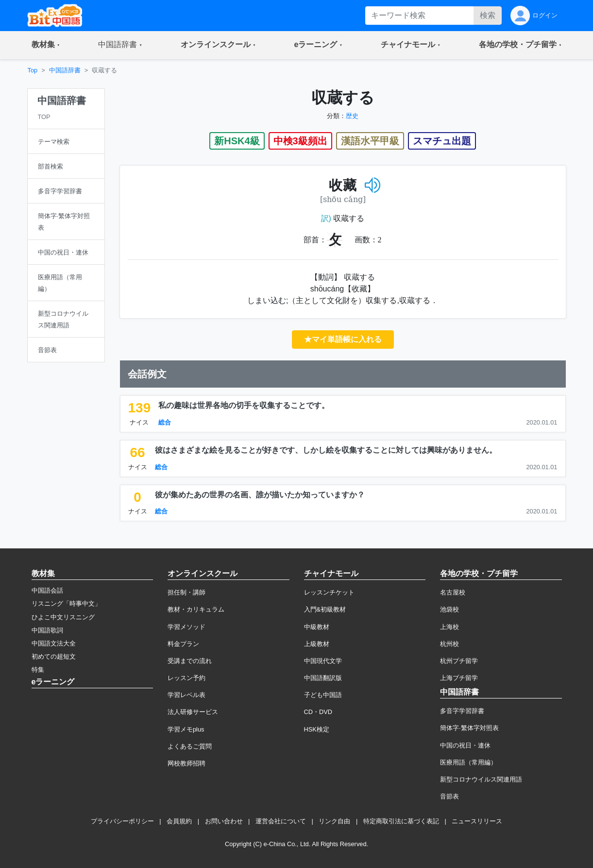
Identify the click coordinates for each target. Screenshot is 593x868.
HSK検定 (317, 729)
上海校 (449, 627)
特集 (38, 670)
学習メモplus (186, 729)
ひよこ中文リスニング (63, 617)
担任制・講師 (186, 592)
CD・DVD (318, 712)
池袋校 (449, 609)
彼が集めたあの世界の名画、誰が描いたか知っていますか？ (260, 495)
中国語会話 (47, 590)
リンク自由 (334, 821)
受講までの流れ (190, 661)
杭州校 (449, 644)
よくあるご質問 (190, 746)
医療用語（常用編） (468, 762)
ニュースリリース (477, 821)
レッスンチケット (329, 592)
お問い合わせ (224, 821)
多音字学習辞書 (462, 711)
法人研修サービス (193, 712)
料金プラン (183, 644)
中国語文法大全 (54, 643)
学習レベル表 (186, 695)
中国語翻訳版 (323, 678)
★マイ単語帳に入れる (343, 339)
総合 (165, 422)
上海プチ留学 (459, 678)
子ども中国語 (323, 695)
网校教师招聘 (186, 763)
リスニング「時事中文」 (66, 604)
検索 (488, 15)
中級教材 (317, 627)
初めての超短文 (54, 656)
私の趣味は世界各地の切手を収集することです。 (244, 405)
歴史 (352, 116)
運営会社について (281, 821)
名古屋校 (453, 592)
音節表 (449, 796)
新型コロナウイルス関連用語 (481, 779)
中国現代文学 (323, 661)
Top (33, 70)
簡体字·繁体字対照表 (469, 728)
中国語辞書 (65, 70)
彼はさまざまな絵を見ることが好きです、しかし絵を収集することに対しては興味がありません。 (326, 450)
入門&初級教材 (325, 609)
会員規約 (179, 821)
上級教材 (317, 644)
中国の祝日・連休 (465, 745)
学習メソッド (186, 627)
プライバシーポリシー (122, 821)
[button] (46, 45)
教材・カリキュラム (196, 609)
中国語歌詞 (47, 630)
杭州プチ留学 (459, 661)
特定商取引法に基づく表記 (401, 821)
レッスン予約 (186, 678)
